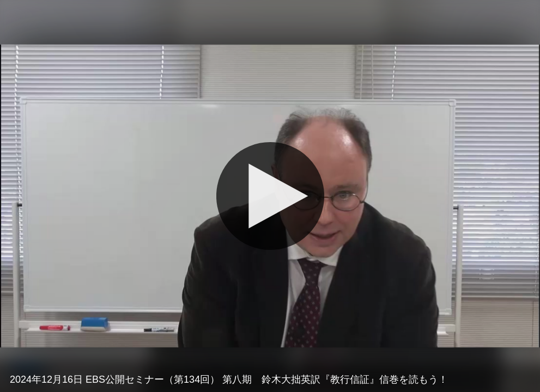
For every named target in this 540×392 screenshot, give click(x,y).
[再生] (270, 196)
